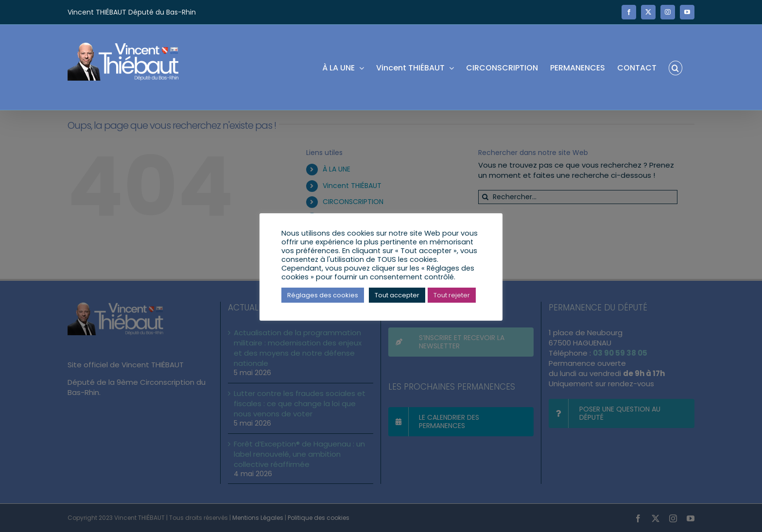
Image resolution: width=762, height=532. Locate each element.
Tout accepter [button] (397, 295)
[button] (675, 67)
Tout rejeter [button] (452, 295)
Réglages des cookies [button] (323, 295)
